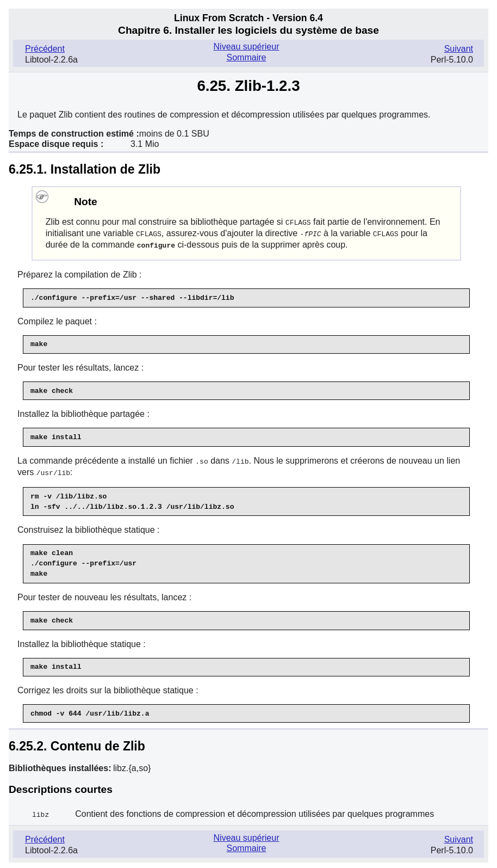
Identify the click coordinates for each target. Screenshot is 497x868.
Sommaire (247, 57)
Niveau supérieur (247, 47)
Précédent (45, 49)
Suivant (459, 49)
